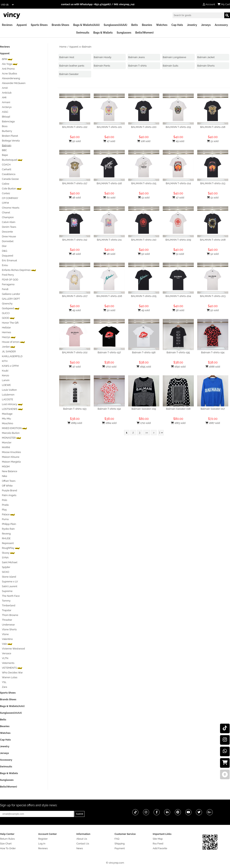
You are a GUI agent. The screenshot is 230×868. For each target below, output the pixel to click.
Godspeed (11, 308)
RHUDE (6, 538)
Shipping (120, 844)
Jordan (9, 347)
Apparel (22, 25)
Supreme (7, 591)
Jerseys (206, 25)
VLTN (5, 658)
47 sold (109, 141)
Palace (8, 514)
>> (147, 433)
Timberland (9, 605)
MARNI (6, 447)
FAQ (117, 839)
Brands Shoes (60, 25)
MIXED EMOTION (14, 428)
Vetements (8, 663)
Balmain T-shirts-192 (109, 409)
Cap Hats (177, 25)
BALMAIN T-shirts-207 (75, 296)
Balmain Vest (67, 57)
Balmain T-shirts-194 (213, 352)
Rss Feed (158, 844)
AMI (4, 97)
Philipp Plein (9, 524)
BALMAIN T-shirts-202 (75, 352)
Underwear (8, 625)
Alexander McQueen (14, 83)
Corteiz (6, 193)
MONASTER (11, 438)
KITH (5, 361)
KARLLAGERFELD (12, 356)
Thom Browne (10, 615)
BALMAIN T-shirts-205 (144, 296)
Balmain (87, 47)
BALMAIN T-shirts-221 (109, 127)
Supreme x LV (10, 582)
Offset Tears (9, 481)
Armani (6, 102)
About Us (82, 839)
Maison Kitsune (11, 457)
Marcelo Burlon (11, 433)
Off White (7, 486)
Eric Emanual (9, 260)
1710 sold (144, 423)
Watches (162, 25)
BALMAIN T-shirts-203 (213, 296)
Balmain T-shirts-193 (75, 409)
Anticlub (7, 93)
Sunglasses (124, 33)
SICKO (6, 572)
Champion (8, 217)
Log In (42, 844)
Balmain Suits (170, 66)
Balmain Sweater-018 (178, 409)
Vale (7, 644)
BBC (4, 150)
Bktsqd (6, 117)
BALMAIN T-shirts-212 (75, 240)
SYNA (5, 558)
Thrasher (7, 620)
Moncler (7, 443)
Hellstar (6, 328)
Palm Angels (9, 495)
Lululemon (8, 395)
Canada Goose (10, 179)
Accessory (221, 25)
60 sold (109, 198)
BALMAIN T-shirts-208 (213, 240)
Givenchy (7, 304)
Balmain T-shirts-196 (144, 352)
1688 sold (213, 367)
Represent (8, 543)
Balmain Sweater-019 (144, 409)
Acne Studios (9, 74)
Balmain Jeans (136, 57)
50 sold (75, 141)
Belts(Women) (145, 33)
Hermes (7, 332)
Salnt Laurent (10, 586)
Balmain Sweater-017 (213, 409)
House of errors (13, 342)
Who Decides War (12, 673)
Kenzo (5, 375)
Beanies (147, 25)
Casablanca (9, 174)
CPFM (5, 203)
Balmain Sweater (69, 74)
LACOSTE (7, 399)
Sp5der (6, 567)
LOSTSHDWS (12, 409)
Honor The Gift (10, 323)
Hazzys (9, 337)
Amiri (5, 88)
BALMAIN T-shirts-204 (178, 296)
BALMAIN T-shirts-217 (75, 183)
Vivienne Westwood (13, 649)
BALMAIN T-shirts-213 (213, 183)
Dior (4, 246)
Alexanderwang (11, 78)
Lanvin (6, 380)
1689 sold (75, 423)
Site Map (158, 839)
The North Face (11, 596)
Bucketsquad (12, 160)
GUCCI (6, 313)
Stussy (8, 553)
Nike (5, 476)
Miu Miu (6, 419)
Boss (5, 126)
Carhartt (7, 169)
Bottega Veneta (11, 141)
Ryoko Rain (8, 529)
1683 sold (178, 423)
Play (4, 510)
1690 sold (178, 367)
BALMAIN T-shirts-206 (109, 296)
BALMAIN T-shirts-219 (178, 127)
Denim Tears (9, 227)
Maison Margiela (11, 462)
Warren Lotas (10, 677)
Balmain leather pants (72, 66)
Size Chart (6, 844)
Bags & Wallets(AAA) (86, 25)
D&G (5, 251)
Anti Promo (8, 69)
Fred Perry (8, 275)
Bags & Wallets (103, 33)
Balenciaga (8, 121)
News (80, 848)
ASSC (5, 112)
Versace (7, 653)
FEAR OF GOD (10, 280)
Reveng (6, 534)
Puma (5, 519)
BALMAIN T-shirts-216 (109, 183)
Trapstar (7, 610)
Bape (5, 155)
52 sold (213, 254)
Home (63, 47)
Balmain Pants (102, 66)
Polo (5, 500)
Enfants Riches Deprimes (19, 270)
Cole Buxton (12, 189)
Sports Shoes (39, 25)
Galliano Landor (11, 294)
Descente (7, 232)
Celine (6, 184)
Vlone (5, 634)
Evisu (5, 265)
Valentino (7, 639)
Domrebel (8, 241)
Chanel (6, 212)
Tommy (6, 601)
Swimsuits (83, 33)
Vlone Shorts (9, 629)
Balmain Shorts (206, 66)
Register (43, 839)
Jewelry (192, 25)
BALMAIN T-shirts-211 (109, 240)
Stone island (9, 577)
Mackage (7, 414)
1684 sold (109, 423)
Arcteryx (7, 107)
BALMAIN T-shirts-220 (144, 127)
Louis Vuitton (9, 390)
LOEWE (6, 385)
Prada (5, 505)
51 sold (213, 141)
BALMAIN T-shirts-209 (178, 240)
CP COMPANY (10, 198)
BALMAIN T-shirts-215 (144, 183)
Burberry (7, 131)
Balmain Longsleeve (174, 57)
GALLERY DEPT (11, 299)
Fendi (5, 289)
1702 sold (109, 367)
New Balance (10, 471)
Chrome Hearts (11, 208)
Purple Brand (9, 490)
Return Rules (7, 839)
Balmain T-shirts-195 (178, 352)
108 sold (144, 141)
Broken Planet (10, 136)
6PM (7, 59)
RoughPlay (11, 548)
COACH (6, 165)
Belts (135, 25)
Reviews (7, 25)
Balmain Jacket (206, 57)
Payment (120, 848)
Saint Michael (10, 562)
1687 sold (213, 423)
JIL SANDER (9, 351)
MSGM (6, 466)
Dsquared (7, 256)
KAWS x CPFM (10, 366)
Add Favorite (160, 848)
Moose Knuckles (11, 452)
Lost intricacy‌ (12, 404)
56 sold (178, 310)
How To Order (8, 848)
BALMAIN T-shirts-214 (178, 183)
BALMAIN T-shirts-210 (144, 240)
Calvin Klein (9, 222)
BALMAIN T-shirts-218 (213, 127)
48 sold (75, 198)
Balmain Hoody (103, 57)
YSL (4, 682)
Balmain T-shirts (137, 66)
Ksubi (5, 371)
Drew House (9, 236)
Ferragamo (8, 284)
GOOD (8, 318)
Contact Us (83, 844)
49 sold (178, 141)
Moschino (7, 423)
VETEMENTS (12, 668)
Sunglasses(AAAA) (115, 25)
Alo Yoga (10, 64)
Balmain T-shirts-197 (109, 352)
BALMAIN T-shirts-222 (75, 127)
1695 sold (144, 367)
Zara (5, 687)
